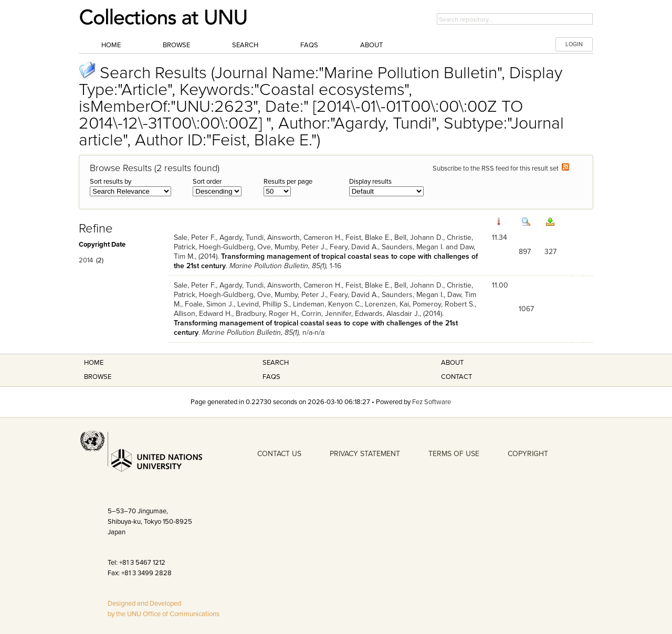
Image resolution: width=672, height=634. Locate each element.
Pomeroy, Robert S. (444, 304)
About (371, 45)
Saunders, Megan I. (413, 247)
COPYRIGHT (528, 454)
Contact (456, 377)
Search (245, 45)
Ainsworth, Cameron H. (304, 237)
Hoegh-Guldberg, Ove (235, 247)
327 (550, 252)
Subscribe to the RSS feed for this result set (501, 168)
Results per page (288, 182)
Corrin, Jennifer (326, 314)
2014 (86, 260)
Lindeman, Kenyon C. (327, 304)
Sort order (207, 182)
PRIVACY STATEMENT (365, 454)
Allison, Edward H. (203, 314)
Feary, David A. (354, 247)
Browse (176, 45)
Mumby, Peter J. (300, 247)
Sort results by (111, 182)
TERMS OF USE (454, 454)
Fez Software (432, 402)
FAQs (309, 45)
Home (111, 45)
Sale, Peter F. (195, 237)
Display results (370, 182)
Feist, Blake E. (368, 237)
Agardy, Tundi (241, 237)
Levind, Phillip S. (263, 304)
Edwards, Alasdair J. (387, 314)
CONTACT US (279, 454)
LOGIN (574, 44)
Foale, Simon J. (209, 304)
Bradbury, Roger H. (267, 314)
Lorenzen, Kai (387, 304)
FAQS (271, 377)
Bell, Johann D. (419, 237)
